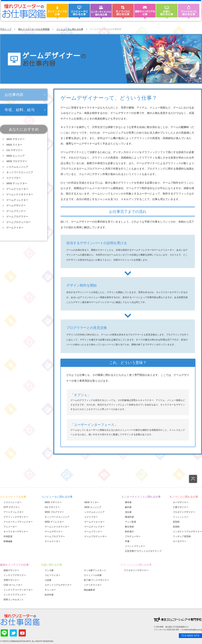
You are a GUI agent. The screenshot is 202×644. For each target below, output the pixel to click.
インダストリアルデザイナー (187, 532)
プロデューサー (133, 536)
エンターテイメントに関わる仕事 (141, 497)
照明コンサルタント (14, 600)
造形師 (176, 527)
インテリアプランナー (15, 595)
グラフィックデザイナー (16, 517)
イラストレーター (13, 502)
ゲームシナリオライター (20, 194)
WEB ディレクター (17, 183)
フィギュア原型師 (182, 536)
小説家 (48, 580)
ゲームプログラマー (17, 217)
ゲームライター (15, 228)
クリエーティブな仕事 (13, 497)
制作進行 (129, 532)
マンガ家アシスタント (95, 570)
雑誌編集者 (89, 590)
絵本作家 (49, 595)
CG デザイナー (15, 150)
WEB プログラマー (17, 161)
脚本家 (128, 502)
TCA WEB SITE (190, 636)
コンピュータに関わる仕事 (70, 29)
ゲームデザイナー (16, 205)
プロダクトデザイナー (184, 512)
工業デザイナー (181, 507)
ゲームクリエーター (17, 189)
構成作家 (129, 517)
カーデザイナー (181, 502)
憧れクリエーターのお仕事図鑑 (34, 29)
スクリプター (14, 178)
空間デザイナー (11, 580)
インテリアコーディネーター (18, 590)
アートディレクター (14, 512)
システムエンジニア (17, 167)
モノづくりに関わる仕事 (184, 497)
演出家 (128, 512)
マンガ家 (49, 570)
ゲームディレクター (17, 200)
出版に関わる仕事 (52, 565)
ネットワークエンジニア (20, 172)
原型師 (176, 522)
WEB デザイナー (16, 139)
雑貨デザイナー (11, 570)
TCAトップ (6, 29)
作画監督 (8, 536)
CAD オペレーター (13, 585)
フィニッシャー (181, 517)
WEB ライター (14, 145)
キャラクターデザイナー (16, 532)
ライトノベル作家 (93, 575)
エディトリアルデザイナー (58, 585)
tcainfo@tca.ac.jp (195, 630)
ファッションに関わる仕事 (136, 565)
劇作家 (128, 507)
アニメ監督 (131, 522)
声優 (127, 541)
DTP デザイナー (12, 507)
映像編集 (8, 541)
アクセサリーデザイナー (136, 570)
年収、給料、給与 (20, 110)
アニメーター (10, 527)
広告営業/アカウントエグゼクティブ (143, 551)
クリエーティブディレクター (18, 522)
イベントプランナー (135, 546)
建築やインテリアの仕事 (14, 565)
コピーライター (53, 575)
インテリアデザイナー (15, 575)
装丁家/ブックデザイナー (96, 580)
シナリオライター (93, 585)
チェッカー (50, 590)
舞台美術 (129, 527)
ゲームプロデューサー (19, 222)
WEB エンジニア (16, 156)
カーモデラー (180, 541)
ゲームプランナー (16, 211)
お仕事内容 (14, 95)
